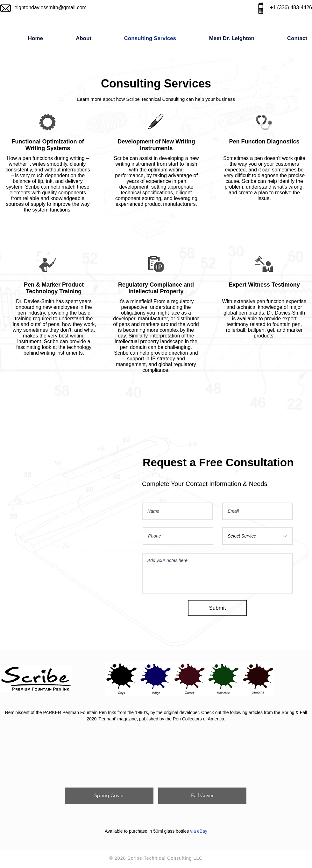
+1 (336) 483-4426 (291, 7)
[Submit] (217, 608)
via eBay (199, 831)
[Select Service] (258, 536)
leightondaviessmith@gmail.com (50, 7)
